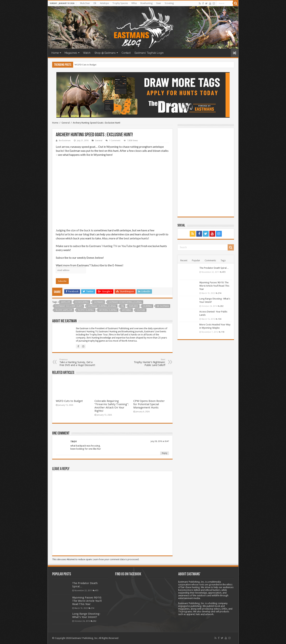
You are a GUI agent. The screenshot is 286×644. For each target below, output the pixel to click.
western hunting (108, 310)
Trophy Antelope (64, 310)
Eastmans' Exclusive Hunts (69, 306)
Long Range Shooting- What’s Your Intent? (86, 615)
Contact (126, 53)
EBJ (123, 306)
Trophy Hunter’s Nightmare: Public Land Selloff (147, 362)
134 (220, 319)
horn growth (157, 234)
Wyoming (127, 310)
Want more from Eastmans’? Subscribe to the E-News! (90, 265)
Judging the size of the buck (73, 230)
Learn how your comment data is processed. (116, 559)
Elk (95, 3)
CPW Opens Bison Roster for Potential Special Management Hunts (149, 404)
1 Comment (115, 141)
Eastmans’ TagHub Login (149, 53)
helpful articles (65, 234)
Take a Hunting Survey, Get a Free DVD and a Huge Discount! (78, 362)
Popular (196, 260)
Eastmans (99, 302)
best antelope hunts (136, 238)
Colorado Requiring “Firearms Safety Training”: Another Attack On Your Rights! (112, 406)
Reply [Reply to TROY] (165, 453)
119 (223, 332)
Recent (184, 260)
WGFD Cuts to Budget (86, 65)
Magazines (71, 53)
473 (224, 272)
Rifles (134, 3)
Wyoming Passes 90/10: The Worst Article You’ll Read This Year (214, 286)
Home (55, 53)
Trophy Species (120, 3)
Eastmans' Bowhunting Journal (125, 302)
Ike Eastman (65, 141)
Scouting (169, 3)
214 (220, 293)
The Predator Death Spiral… (214, 268)
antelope (66, 302)
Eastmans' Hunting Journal (102, 306)
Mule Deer (85, 3)
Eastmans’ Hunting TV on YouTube (111, 246)
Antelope (104, 3)
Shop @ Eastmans (105, 53)
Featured (134, 306)
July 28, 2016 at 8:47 (160, 441)
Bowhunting (146, 3)
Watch (87, 53)
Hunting (148, 306)
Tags (223, 260)
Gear (159, 3)
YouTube (141, 310)
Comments (210, 260)
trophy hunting (86, 310)
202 (222, 306)
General (66, 123)
